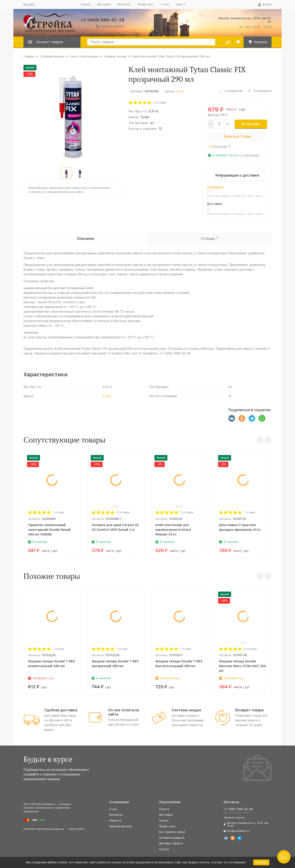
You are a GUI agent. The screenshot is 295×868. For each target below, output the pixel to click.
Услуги (164, 821)
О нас (113, 809)
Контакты (124, 4)
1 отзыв (58, 512)
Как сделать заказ (172, 832)
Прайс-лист (146, 4)
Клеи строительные (84, 56)
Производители (121, 826)
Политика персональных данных (44, 829)
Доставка (104, 4)
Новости (115, 821)
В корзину (251, 124)
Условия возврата (172, 838)
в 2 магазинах (249, 155)
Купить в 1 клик (238, 136)
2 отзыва (160, 102)
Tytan (180, 91)
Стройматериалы (52, 56)
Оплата (85, 4)
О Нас (165, 4)
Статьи (164, 849)
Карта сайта (77, 829)
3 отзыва (123, 512)
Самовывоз (215, 187)
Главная (29, 56)
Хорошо (261, 862)
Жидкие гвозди (115, 56)
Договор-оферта (171, 843)
